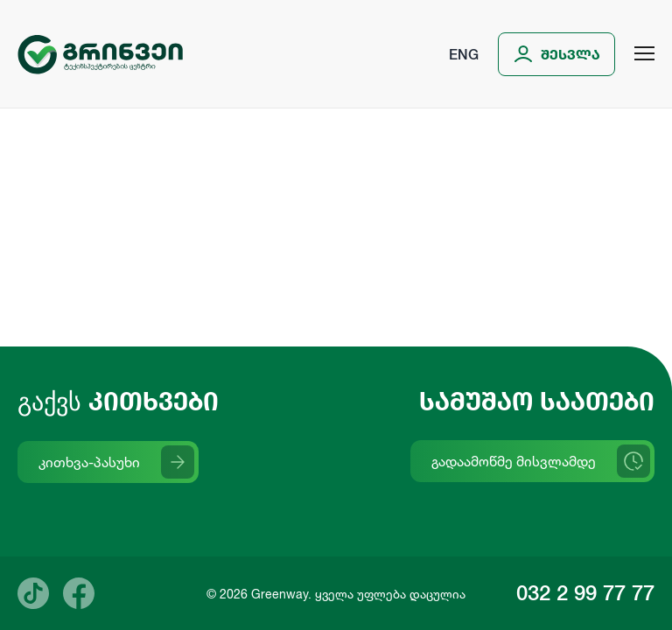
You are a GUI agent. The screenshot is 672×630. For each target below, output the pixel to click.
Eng (464, 54)
